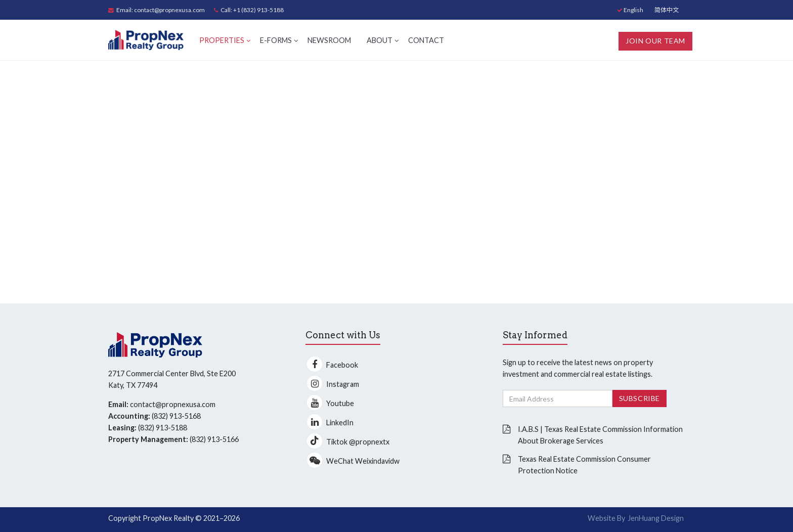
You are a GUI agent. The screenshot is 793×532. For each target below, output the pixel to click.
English (630, 10)
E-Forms (276, 40)
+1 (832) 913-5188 (258, 10)
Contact (426, 40)
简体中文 (667, 10)
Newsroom (329, 40)
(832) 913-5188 (163, 428)
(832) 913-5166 (214, 439)
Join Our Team (655, 41)
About (380, 40)
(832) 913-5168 (176, 416)
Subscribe (640, 398)
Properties (222, 40)
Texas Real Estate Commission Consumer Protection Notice (584, 465)
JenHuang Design (656, 518)
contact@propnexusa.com (169, 10)
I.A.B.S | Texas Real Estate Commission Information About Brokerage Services (600, 435)
